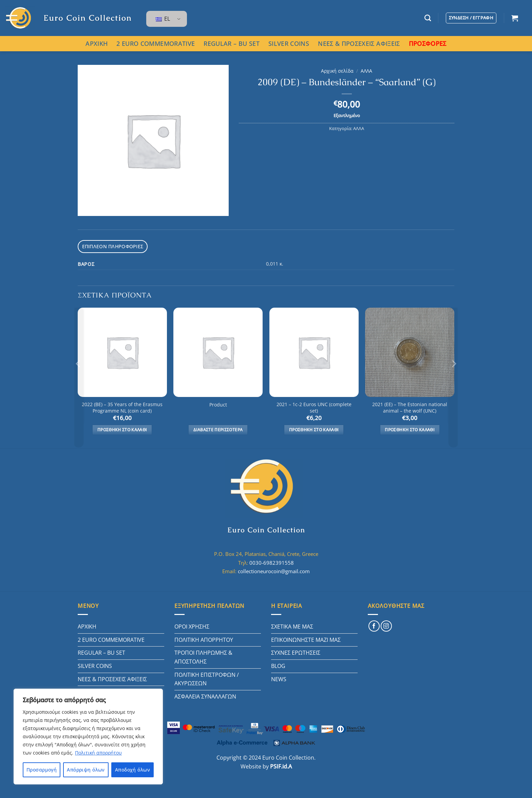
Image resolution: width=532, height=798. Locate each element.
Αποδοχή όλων (132, 770)
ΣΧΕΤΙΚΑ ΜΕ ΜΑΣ (292, 625)
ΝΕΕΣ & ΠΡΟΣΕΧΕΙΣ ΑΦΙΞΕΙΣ (359, 43)
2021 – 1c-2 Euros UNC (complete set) (314, 407)
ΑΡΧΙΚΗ (97, 43)
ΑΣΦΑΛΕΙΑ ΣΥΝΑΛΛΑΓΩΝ (205, 695)
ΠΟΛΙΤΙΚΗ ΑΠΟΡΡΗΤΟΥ (204, 638)
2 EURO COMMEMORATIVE (156, 43)
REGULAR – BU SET (232, 43)
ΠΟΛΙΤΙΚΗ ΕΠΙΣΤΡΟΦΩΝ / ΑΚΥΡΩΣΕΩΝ (207, 678)
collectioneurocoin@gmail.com (274, 570)
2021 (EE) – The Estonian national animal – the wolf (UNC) (410, 407)
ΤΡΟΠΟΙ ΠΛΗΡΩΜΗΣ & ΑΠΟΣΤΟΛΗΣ (203, 656)
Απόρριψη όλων (86, 770)
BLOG (278, 665)
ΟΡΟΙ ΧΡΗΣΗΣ (192, 625)
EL (163, 19)
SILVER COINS (289, 43)
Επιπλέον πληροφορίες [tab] (110, 246)
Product (218, 404)
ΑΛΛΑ (366, 71)
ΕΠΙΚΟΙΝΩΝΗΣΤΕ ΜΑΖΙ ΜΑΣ (306, 638)
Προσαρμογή (42, 770)
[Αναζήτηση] (428, 18)
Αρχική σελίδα (337, 71)
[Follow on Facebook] (374, 625)
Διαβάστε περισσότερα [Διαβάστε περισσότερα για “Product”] (218, 429)
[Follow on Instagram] (386, 625)
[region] (88, 737)
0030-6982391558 (272, 561)
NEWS (279, 678)
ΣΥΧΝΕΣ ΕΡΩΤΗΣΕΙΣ (296, 652)
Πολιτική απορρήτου (98, 753)
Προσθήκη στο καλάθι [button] (122, 429)
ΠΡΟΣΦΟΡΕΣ (428, 43)
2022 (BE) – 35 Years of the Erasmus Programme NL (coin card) (122, 407)
